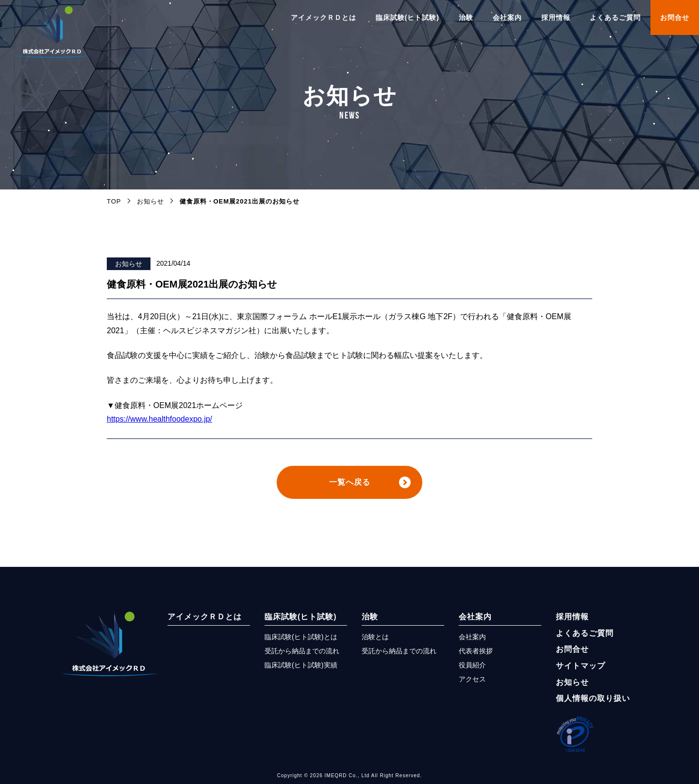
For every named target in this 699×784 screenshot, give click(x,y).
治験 (466, 17)
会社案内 (507, 17)
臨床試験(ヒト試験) (408, 17)
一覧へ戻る (350, 482)
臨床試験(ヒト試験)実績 (301, 665)
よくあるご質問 (615, 17)
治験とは (375, 637)
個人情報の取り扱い (593, 698)
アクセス (472, 679)
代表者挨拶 (476, 651)
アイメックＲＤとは (324, 17)
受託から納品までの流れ (302, 651)
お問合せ (675, 17)
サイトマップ (581, 666)
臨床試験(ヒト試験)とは (301, 637)
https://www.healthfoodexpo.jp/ (159, 419)
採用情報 (556, 17)
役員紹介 (472, 665)
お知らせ (129, 264)
